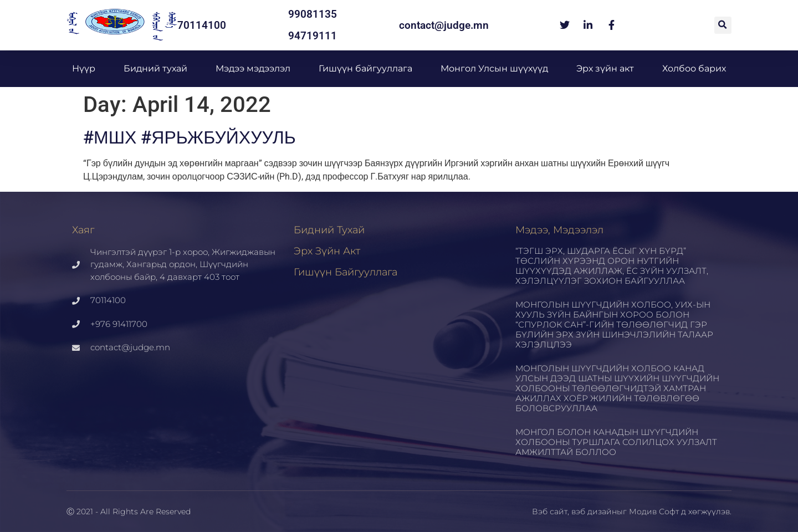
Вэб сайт (550, 511)
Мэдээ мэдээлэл (253, 68)
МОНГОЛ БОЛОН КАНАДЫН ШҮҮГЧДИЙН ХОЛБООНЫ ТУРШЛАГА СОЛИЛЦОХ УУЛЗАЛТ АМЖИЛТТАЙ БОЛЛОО (616, 442)
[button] (723, 25)
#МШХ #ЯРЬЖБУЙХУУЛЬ (190, 137)
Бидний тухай (155, 68)
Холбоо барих (694, 68)
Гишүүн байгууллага (365, 68)
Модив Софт (654, 511)
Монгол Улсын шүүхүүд (494, 68)
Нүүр (84, 68)
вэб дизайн (594, 511)
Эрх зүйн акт (605, 68)
